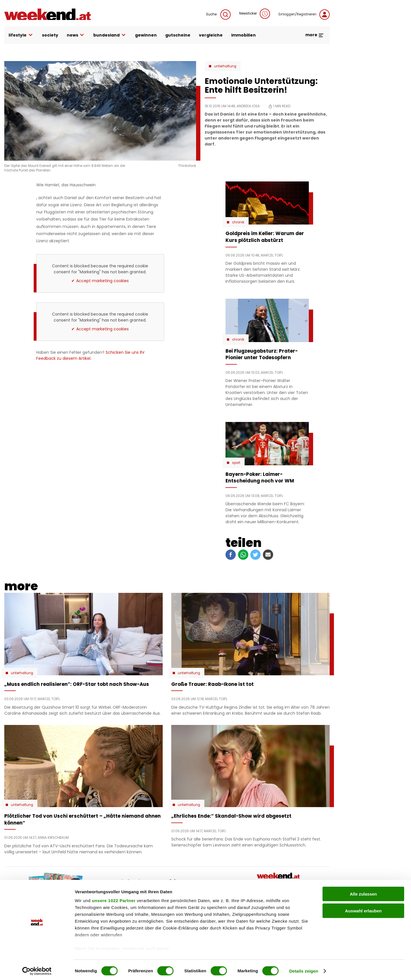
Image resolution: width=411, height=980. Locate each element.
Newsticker (255, 14)
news (76, 35)
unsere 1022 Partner (114, 899)
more (315, 35)
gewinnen (146, 35)
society (50, 35)
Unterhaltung (225, 66)
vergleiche (211, 35)
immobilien (243, 35)
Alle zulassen (363, 892)
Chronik (238, 222)
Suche (218, 15)
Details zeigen (304, 969)
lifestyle (21, 35)
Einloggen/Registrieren (304, 15)
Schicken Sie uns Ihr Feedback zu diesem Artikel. (90, 355)
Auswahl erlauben (363, 909)
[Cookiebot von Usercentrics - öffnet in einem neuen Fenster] (37, 969)
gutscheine (178, 35)
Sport (236, 463)
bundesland (110, 35)
